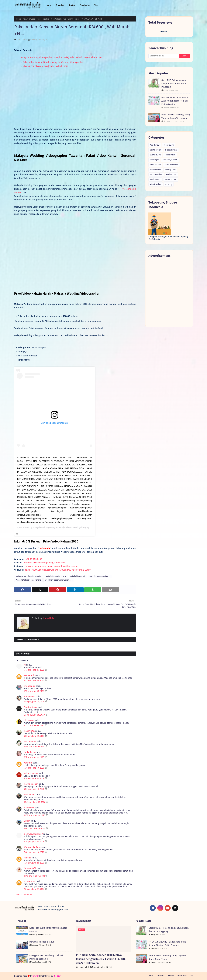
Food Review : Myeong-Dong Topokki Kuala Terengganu (176, 116)
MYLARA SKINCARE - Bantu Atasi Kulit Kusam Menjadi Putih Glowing (175, 101)
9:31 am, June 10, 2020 (34, 768)
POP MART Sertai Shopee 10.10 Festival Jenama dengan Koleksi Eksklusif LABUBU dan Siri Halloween (101, 959)
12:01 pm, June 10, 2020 (35, 829)
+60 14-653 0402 (34, 559)
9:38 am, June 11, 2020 (34, 863)
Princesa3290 (30, 742)
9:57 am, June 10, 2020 (34, 789)
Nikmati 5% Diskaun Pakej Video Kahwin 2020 (45, 66)
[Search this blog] (164, 56)
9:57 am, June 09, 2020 (34, 681)
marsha (27, 858)
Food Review (170, 155)
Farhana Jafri (30, 868)
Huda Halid (22, 40)
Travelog (161, 976)
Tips (191, 976)
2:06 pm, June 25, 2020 (34, 889)
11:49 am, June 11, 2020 (35, 876)
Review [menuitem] (72, 5)
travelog (169, 184)
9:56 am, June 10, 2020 (34, 778)
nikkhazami (29, 720)
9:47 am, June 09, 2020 (34, 670)
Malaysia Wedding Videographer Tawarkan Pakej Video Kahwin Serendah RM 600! (61, 57)
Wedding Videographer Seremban (59, 580)
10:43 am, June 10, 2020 (35, 802)
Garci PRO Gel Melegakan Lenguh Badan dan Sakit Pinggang (174, 84)
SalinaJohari (30, 697)
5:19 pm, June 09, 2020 (34, 691)
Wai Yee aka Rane (32, 847)
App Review (155, 145)
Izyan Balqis (30, 686)
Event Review (155, 155)
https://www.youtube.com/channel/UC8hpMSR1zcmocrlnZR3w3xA (58, 570)
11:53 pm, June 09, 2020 (35, 747)
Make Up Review (171, 165)
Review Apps (171, 175)
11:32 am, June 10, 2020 (35, 815)
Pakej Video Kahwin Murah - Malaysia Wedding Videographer (53, 62)
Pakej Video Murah (78, 576)
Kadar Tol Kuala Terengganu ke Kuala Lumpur (48, 930)
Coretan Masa (30, 707)
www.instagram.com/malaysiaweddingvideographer (52, 566)
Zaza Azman (29, 795)
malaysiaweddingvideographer (47, 527)
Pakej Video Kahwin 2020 (56, 576)
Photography (170, 170)
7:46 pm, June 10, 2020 (34, 852)
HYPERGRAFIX (30, 882)
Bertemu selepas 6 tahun (42, 942)
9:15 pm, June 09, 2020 (34, 725)
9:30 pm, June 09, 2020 (34, 736)
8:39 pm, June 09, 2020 (34, 702)
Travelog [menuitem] (60, 5)
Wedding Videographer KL (100, 576)
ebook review (156, 184)
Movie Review (156, 170)
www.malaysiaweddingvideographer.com (44, 563)
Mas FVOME (29, 731)
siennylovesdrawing (33, 834)
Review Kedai (156, 179)
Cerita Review (156, 150)
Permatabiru (30, 675)
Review (171, 976)
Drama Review (171, 150)
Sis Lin (27, 821)
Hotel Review (155, 165)
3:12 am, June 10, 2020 (34, 757)
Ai (25, 665)
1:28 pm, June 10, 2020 (34, 842)
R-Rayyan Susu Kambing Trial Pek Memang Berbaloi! (46, 957)
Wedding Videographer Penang (28, 580)
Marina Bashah (31, 784)
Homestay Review (170, 160)
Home (19, 19)
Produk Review (156, 175)
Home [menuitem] (49, 5)
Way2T (36, 976)
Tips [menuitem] (96, 5)
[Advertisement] (169, 292)
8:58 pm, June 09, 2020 (35, 715)
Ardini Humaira (31, 773)
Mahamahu (29, 808)
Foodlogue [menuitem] (85, 5)
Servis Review (171, 179)
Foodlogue (154, 160)
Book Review (169, 145)
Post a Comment (24, 895)
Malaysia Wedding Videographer (36, 19)
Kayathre (28, 763)
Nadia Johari (30, 752)
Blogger (57, 976)
